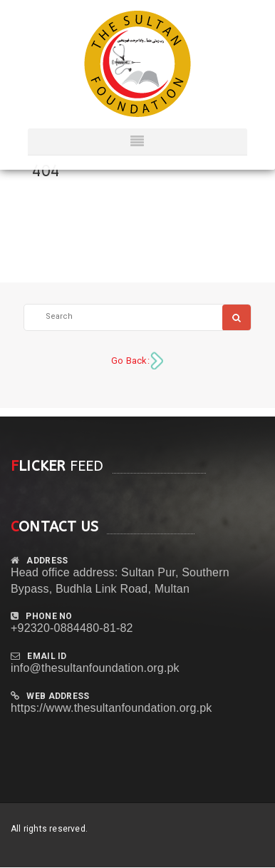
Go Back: (130, 361)
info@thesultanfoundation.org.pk (95, 668)
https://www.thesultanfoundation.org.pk (111, 708)
